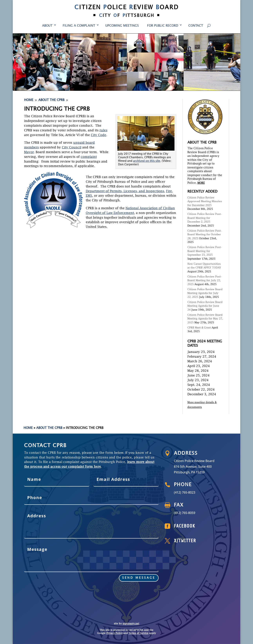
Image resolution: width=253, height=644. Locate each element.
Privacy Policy (114, 633)
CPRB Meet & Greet (199, 328)
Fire (169, 191)
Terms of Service (139, 633)
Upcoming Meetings (122, 26)
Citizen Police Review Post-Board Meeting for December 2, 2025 (205, 218)
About (47, 26)
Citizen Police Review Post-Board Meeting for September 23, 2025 (205, 251)
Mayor (29, 152)
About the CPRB (49, 428)
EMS (89, 196)
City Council (72, 148)
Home (28, 428)
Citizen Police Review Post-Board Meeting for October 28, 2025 (205, 235)
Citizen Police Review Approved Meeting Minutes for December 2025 (205, 202)
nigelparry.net (131, 624)
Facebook (197, 526)
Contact (196, 26)
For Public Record (163, 26)
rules (103, 131)
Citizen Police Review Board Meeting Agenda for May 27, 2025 (205, 319)
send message (99, 571)
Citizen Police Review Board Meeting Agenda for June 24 (205, 306)
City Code (98, 135)
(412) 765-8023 (197, 492)
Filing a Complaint (79, 26)
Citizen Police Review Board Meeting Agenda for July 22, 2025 (205, 293)
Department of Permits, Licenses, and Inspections (125, 191)
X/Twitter (197, 541)
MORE (201, 183)
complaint (89, 157)
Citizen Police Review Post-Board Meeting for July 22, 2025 (205, 281)
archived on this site (147, 161)
